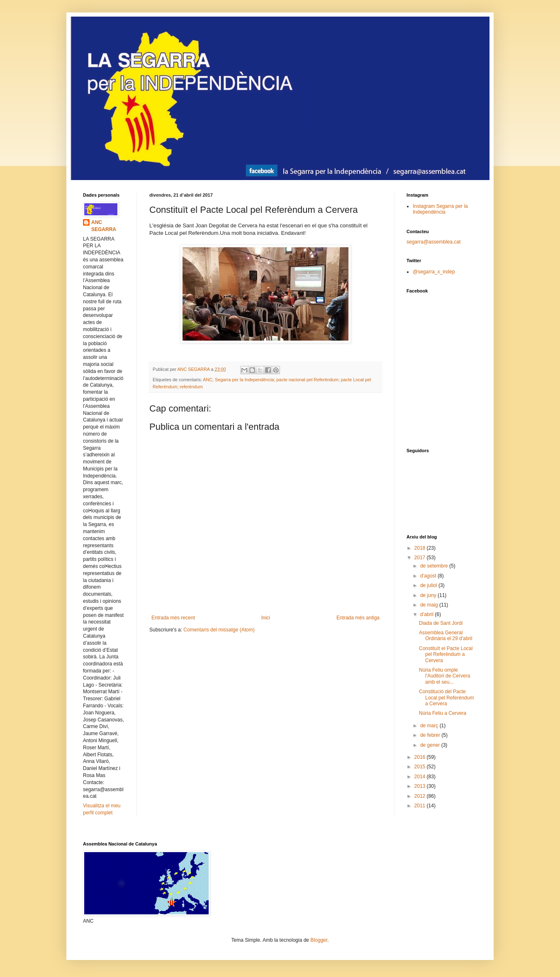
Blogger (319, 940)
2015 (421, 767)
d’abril (427, 614)
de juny (429, 595)
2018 (421, 548)
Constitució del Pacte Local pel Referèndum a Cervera (446, 698)
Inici (266, 618)
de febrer (431, 735)
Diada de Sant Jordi (441, 623)
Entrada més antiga (358, 618)
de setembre (435, 566)
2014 (421, 777)
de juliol (429, 585)
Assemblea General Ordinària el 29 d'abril (446, 636)
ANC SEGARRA (104, 226)
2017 (421, 558)
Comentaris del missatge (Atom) (219, 630)
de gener (431, 745)
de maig (430, 605)
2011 (421, 806)
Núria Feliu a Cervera (443, 713)
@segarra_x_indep (434, 272)
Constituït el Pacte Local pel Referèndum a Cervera (446, 654)
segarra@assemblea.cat (433, 242)
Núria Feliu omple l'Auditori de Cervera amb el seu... (444, 676)
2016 (421, 757)
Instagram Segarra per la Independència (440, 209)
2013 (421, 786)
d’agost (429, 576)
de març (430, 726)
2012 (421, 796)
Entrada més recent (173, 618)
